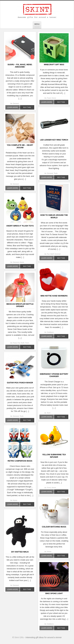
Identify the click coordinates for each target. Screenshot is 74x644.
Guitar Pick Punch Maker (20, 383)
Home (54, 98)
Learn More (13, 107)
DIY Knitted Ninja (20, 552)
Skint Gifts (19, 637)
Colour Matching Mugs (54, 527)
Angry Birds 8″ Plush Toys (20, 226)
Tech (49, 413)
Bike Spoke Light (54, 593)
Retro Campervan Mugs (20, 461)
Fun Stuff (50, 254)
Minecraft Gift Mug (54, 65)
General (16, 103)
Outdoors (50, 332)
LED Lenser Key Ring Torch (54, 140)
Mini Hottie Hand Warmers (54, 296)
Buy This (27, 107)
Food (49, 98)
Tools (56, 173)
